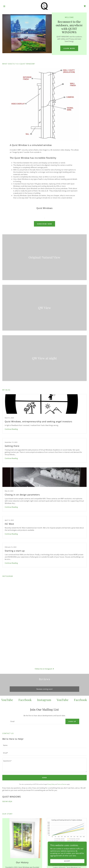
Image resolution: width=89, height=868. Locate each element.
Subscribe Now (45, 224)
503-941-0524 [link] (7, 801)
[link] (45, 6)
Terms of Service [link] (62, 784)
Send (45, 778)
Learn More (69, 48)
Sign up (72, 721)
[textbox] (36, 721)
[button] (9, 6)
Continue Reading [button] (11, 429)
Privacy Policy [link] (51, 784)
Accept (67, 861)
